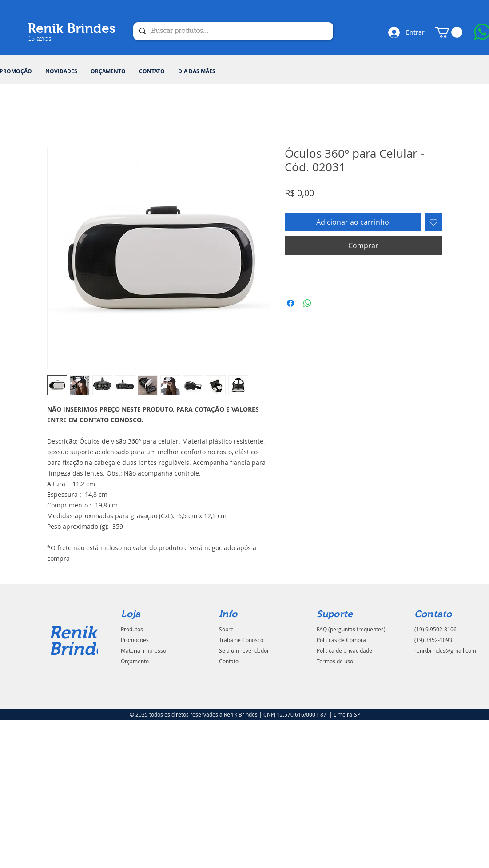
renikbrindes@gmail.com (445, 650)
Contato (229, 661)
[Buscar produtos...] (233, 31)
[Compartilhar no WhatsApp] (307, 303)
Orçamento (135, 661)
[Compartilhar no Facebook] (290, 303)
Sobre (226, 629)
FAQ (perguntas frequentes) (351, 629)
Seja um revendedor (244, 650)
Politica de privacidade (344, 650)
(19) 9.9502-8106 (435, 629)
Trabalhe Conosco (241, 640)
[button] (449, 32)
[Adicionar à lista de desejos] (433, 222)
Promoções (135, 640)
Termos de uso (335, 661)
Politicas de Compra (341, 640)
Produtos (132, 629)
